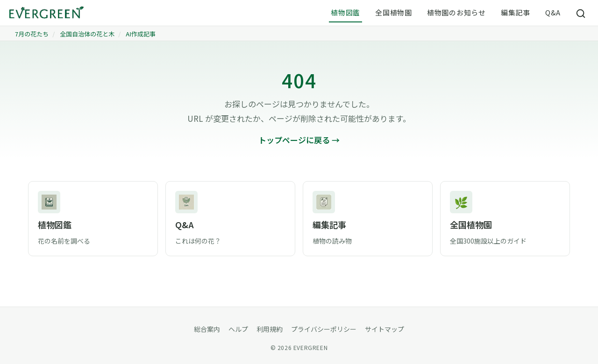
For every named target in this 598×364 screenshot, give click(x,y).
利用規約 (270, 329)
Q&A (553, 12)
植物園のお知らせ (456, 12)
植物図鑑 (345, 12)
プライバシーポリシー (324, 329)
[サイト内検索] (581, 13)
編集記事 (516, 12)
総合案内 (207, 329)
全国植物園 (394, 12)
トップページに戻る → (299, 140)
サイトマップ (384, 329)
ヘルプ (238, 329)
